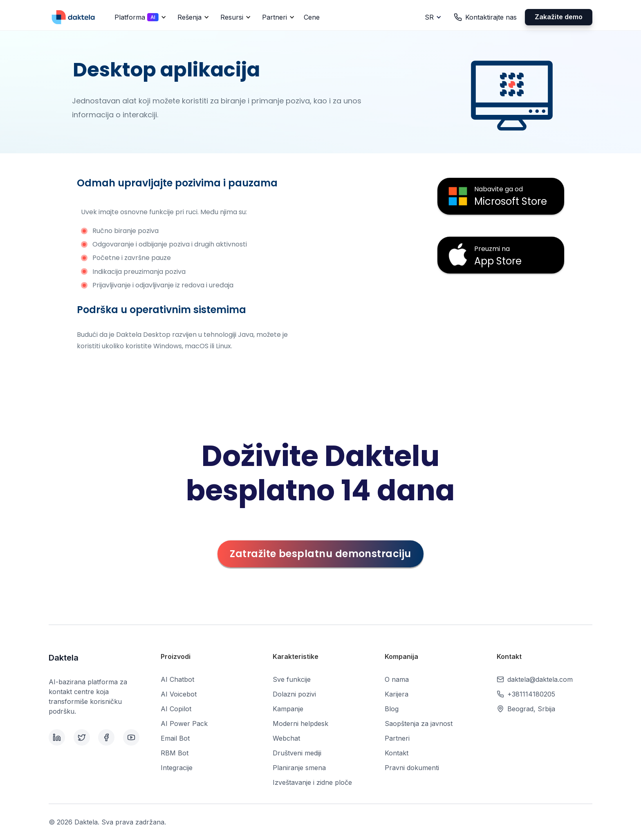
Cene (312, 17)
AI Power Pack (184, 724)
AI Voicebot (179, 694)
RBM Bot (175, 753)
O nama (397, 679)
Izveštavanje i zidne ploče (312, 782)
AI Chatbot (177, 679)
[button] (139, 17)
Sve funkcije (292, 679)
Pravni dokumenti (412, 768)
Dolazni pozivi (294, 694)
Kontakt (397, 753)
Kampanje (288, 709)
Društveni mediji (297, 753)
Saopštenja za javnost (419, 724)
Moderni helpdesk (300, 724)
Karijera (397, 694)
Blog (392, 709)
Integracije (177, 768)
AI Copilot (176, 709)
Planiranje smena (299, 768)
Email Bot (175, 738)
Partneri (397, 738)
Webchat (286, 738)
